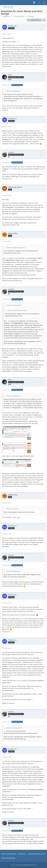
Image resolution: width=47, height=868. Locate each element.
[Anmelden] (39, 3)
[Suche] (34, 3)
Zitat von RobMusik (13, 91)
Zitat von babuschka (14, 305)
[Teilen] (44, 20)
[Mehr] (44, 34)
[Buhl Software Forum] (1, 3)
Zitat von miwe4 (12, 509)
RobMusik (7, 16)
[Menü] (44, 3)
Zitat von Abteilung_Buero (15, 248)
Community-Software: (23, 865)
